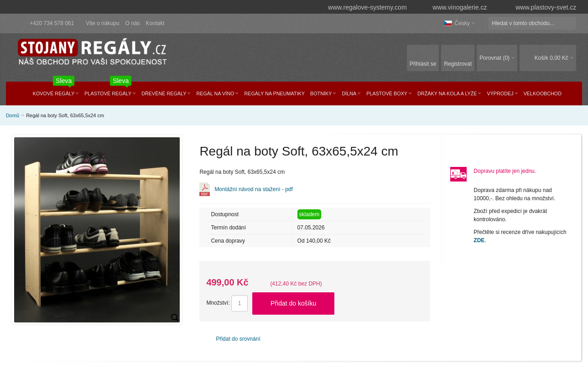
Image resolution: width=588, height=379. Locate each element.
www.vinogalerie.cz (455, 7)
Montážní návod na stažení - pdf (253, 189)
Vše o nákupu (102, 23)
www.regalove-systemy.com (363, 7)
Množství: (218, 303)
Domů (13, 115)
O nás (133, 23)
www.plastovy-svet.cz (539, 7)
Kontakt (155, 23)
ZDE (479, 240)
